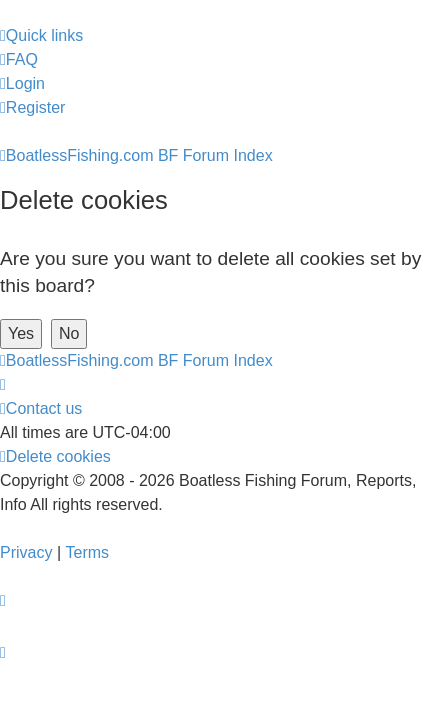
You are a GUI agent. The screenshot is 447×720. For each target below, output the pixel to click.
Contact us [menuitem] (41, 408)
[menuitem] (19, 60)
